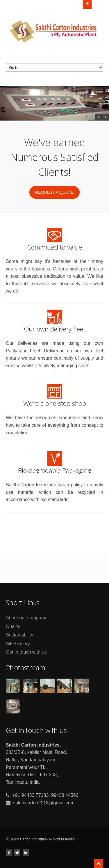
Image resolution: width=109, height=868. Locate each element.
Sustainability (19, 635)
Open (87, 4)
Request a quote (54, 192)
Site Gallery (18, 644)
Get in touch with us (26, 652)
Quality (13, 626)
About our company (26, 618)
